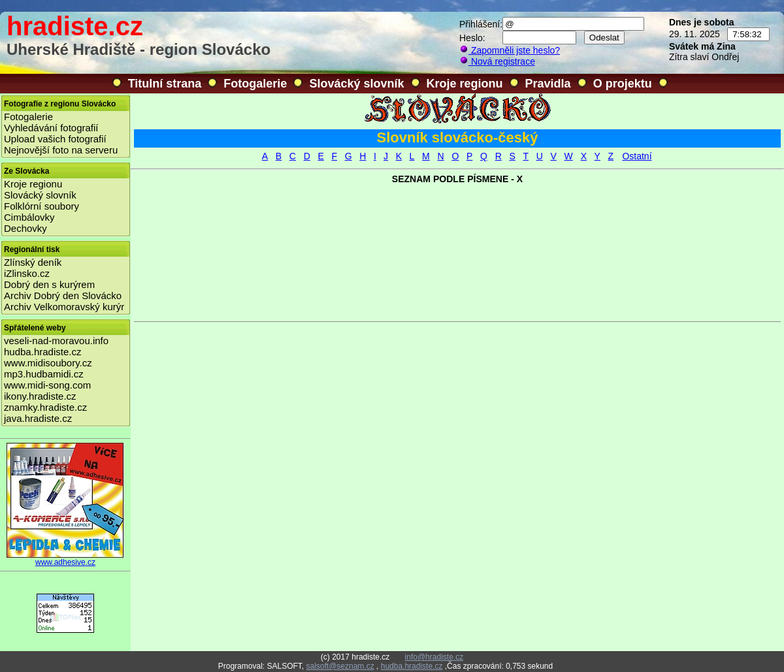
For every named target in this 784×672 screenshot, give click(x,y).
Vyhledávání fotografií (51, 128)
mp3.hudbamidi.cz (44, 374)
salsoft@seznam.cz (340, 666)
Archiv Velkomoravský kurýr (64, 307)
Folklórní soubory (41, 206)
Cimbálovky (29, 217)
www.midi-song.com (47, 385)
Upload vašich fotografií (55, 139)
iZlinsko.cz (27, 273)
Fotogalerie (255, 84)
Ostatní (637, 156)
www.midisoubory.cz (48, 363)
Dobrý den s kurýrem (49, 284)
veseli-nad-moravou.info (56, 341)
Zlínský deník (33, 262)
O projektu (623, 84)
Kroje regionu (465, 84)
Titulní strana (165, 84)
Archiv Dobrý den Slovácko (63, 296)
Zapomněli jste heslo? (510, 50)
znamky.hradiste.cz (45, 407)
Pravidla (548, 84)
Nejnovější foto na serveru (61, 150)
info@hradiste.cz (434, 657)
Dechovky (25, 228)
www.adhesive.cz (65, 559)
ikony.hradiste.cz (40, 396)
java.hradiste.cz (38, 418)
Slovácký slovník (356, 84)
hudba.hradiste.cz (42, 352)
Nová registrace (497, 61)
